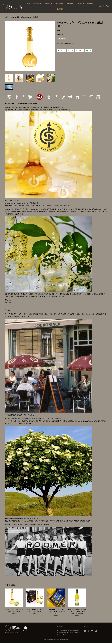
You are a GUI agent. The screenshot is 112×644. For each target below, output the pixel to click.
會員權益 (81, 4)
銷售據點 (90, 4)
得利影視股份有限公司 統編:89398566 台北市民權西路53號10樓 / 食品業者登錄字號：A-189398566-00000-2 (69, 633)
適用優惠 (60, 35)
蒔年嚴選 (48, 4)
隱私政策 (52, 640)
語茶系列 (37, 4)
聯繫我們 (65, 640)
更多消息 (60, 9)
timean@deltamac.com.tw (30, 519)
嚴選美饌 (59, 4)
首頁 (29, 4)
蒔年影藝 (71, 4)
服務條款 (47, 640)
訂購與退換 (59, 640)
